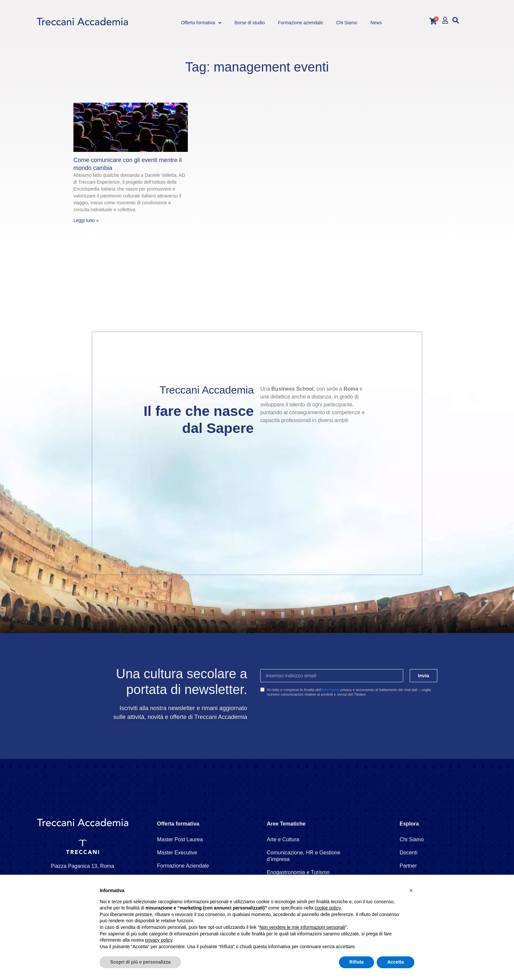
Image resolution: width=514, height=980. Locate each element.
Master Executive (177, 853)
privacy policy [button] (159, 940)
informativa (331, 690)
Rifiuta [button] (357, 962)
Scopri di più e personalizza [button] (140, 962)
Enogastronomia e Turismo (298, 872)
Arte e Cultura (283, 839)
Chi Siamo (412, 839)
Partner (408, 866)
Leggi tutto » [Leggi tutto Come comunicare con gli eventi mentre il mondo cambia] (86, 220)
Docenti (408, 853)
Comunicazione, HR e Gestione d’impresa (304, 856)
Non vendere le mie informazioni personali (302, 927)
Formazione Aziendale (183, 866)
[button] (455, 20)
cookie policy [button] (328, 908)
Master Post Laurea (180, 839)
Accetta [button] (395, 962)
